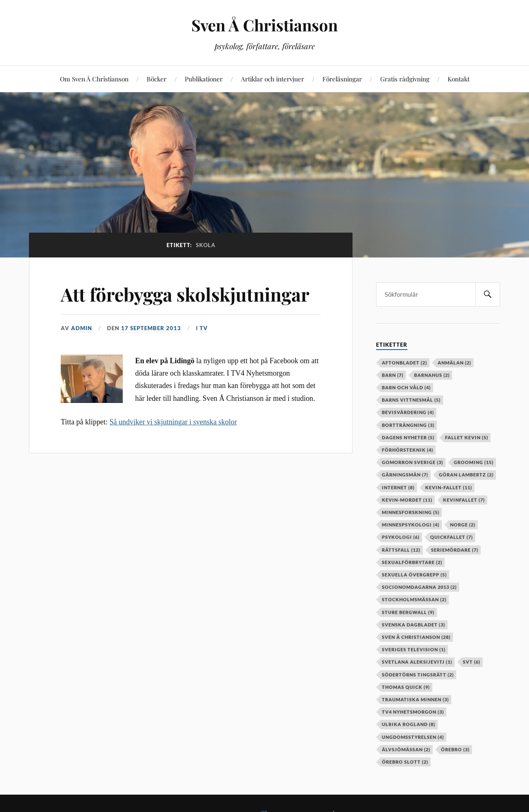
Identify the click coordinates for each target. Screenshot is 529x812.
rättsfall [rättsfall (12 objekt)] (401, 550)
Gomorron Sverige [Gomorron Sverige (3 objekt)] (412, 462)
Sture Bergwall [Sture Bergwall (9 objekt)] (408, 612)
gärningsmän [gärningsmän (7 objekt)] (405, 475)
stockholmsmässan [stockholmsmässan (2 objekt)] (414, 599)
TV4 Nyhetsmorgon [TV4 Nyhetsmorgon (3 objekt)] (413, 712)
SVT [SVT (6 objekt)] (472, 662)
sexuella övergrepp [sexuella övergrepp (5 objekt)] (414, 575)
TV (204, 328)
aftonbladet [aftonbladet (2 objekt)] (404, 363)
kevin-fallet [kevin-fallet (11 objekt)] (449, 487)
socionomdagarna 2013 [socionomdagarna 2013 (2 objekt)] (419, 587)
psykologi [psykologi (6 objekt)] (401, 537)
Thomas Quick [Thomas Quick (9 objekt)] (406, 687)
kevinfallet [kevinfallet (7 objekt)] (464, 500)
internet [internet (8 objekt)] (398, 487)
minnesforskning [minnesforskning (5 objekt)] (411, 512)
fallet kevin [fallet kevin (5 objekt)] (467, 437)
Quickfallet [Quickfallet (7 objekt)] (452, 537)
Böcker (157, 79)
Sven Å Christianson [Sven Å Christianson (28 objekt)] (416, 637)
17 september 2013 (151, 328)
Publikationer (204, 79)
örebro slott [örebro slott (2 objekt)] (405, 762)
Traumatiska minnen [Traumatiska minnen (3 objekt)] (415, 699)
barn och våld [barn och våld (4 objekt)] (406, 387)
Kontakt (459, 79)
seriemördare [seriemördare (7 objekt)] (455, 550)
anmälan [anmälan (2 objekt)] (454, 363)
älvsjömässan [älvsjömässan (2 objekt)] (406, 749)
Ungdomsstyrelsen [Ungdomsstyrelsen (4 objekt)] (413, 737)
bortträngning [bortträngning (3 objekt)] (408, 425)
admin (82, 328)
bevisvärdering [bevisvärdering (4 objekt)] (408, 412)
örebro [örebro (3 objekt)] (455, 749)
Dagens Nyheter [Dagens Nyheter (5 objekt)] (408, 437)
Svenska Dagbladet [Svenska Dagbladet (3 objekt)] (413, 625)
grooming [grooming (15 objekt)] (474, 462)
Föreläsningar (342, 79)
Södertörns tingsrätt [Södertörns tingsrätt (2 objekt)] (418, 675)
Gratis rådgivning (405, 79)
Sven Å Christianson (264, 25)
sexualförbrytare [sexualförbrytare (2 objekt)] (412, 562)
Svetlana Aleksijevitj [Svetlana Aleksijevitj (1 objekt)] (417, 662)
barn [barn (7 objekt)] (393, 375)
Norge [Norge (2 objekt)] (463, 525)
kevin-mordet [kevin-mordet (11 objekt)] (407, 500)
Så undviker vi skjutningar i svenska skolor (173, 422)
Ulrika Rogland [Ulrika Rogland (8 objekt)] (409, 724)
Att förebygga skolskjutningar (185, 294)
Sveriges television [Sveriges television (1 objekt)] (414, 649)
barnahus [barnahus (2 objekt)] (432, 375)
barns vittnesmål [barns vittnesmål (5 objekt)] (411, 400)
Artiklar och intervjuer (273, 79)
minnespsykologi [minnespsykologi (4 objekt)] (411, 525)
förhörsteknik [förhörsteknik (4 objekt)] (407, 450)
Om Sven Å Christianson (94, 79)
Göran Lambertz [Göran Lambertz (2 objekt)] (466, 475)
